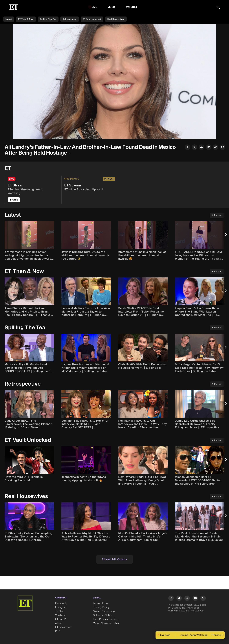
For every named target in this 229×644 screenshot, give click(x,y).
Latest (9, 19)
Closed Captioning (104, 611)
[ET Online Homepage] (14, 7)
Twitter (59, 611)
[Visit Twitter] (179, 599)
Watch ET (131, 7)
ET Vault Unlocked (92, 19)
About (59, 623)
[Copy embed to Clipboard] (223, 148)
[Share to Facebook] (187, 148)
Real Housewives (116, 19)
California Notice (103, 615)
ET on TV (60, 619)
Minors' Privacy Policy (106, 623)
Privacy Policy (101, 607)
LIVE (94, 7)
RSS (58, 631)
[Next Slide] (225, 236)
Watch (14, 200)
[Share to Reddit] (202, 148)
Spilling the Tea (48, 19)
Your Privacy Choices (106, 619)
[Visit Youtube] (195, 599)
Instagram (61, 607)
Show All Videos (115, 559)
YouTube (60, 615)
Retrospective (70, 19)
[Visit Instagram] (187, 599)
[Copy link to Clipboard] (216, 148)
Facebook (61, 603)
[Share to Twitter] (194, 148)
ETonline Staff (63, 627)
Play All (217, 215)
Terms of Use (101, 603)
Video (111, 7)
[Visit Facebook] (171, 599)
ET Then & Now (26, 19)
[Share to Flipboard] (209, 148)
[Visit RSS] (203, 599)
